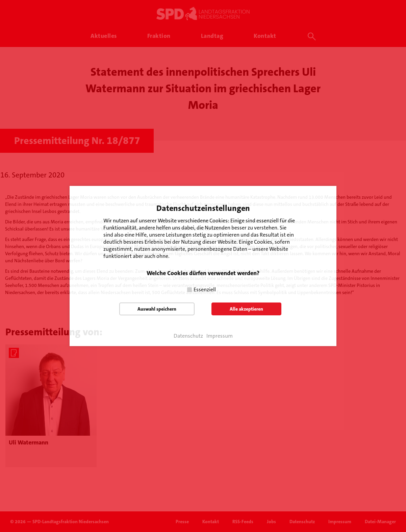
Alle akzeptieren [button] (246, 309)
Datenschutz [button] (188, 336)
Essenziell (205, 289)
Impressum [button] (220, 336)
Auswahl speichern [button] (157, 309)
